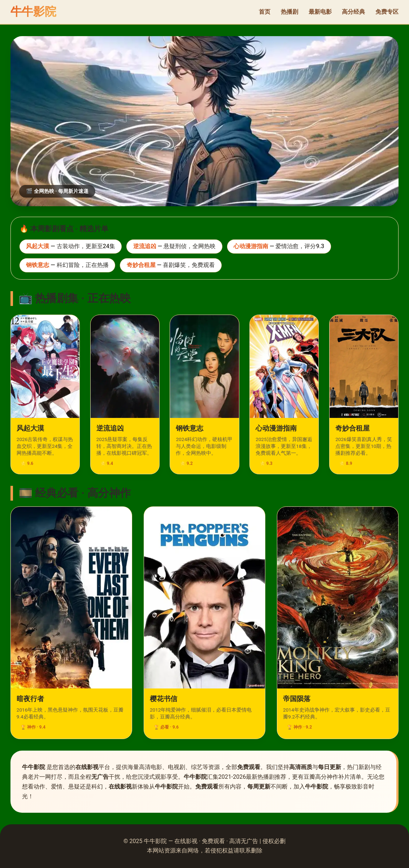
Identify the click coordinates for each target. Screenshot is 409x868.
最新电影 (320, 12)
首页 (265, 12)
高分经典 (353, 12)
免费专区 (387, 12)
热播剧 (290, 12)
